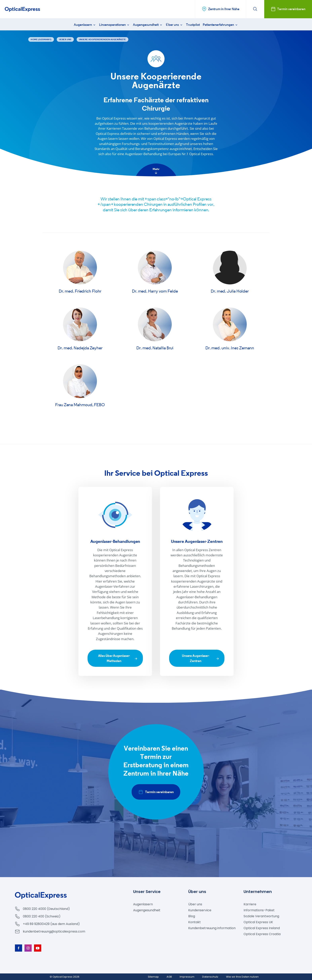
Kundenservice (200, 910)
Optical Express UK (258, 922)
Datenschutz (210, 977)
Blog (192, 916)
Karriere (250, 904)
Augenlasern (85, 25)
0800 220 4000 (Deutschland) (46, 909)
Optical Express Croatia (262, 934)
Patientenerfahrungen (220, 25)
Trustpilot (193, 25)
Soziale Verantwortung (261, 916)
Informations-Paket (259, 910)
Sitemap (153, 977)
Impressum (187, 977)
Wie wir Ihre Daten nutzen (242, 977)
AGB (169, 977)
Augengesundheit (148, 25)
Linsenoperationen (115, 25)
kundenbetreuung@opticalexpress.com (54, 931)
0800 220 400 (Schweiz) (42, 916)
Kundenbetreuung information (212, 928)
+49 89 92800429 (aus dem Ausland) (51, 924)
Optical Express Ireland (262, 928)
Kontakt (195, 922)
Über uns (174, 25)
